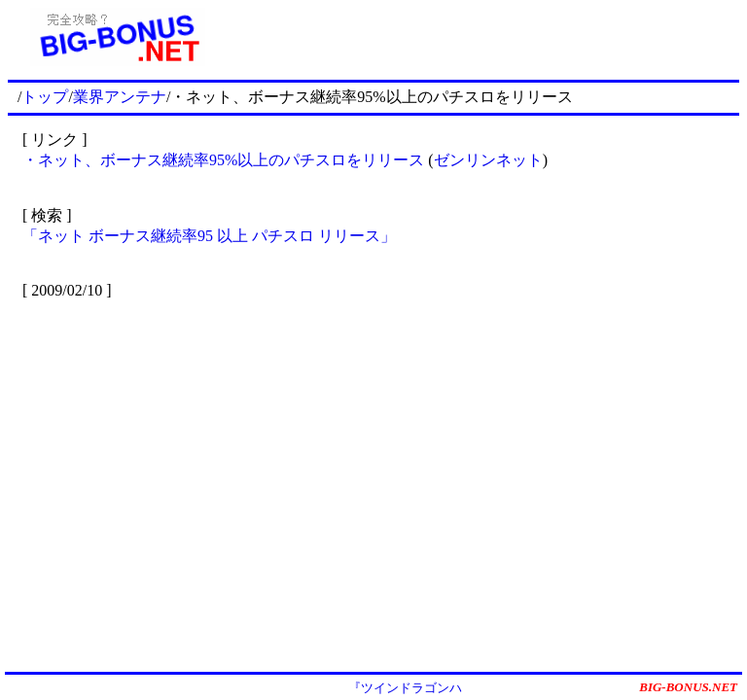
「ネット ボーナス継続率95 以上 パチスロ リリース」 (209, 236)
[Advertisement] (483, 37)
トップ (45, 97)
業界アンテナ (120, 97)
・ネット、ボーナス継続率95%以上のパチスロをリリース (225, 160)
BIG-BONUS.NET (688, 687)
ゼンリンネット (488, 160)
